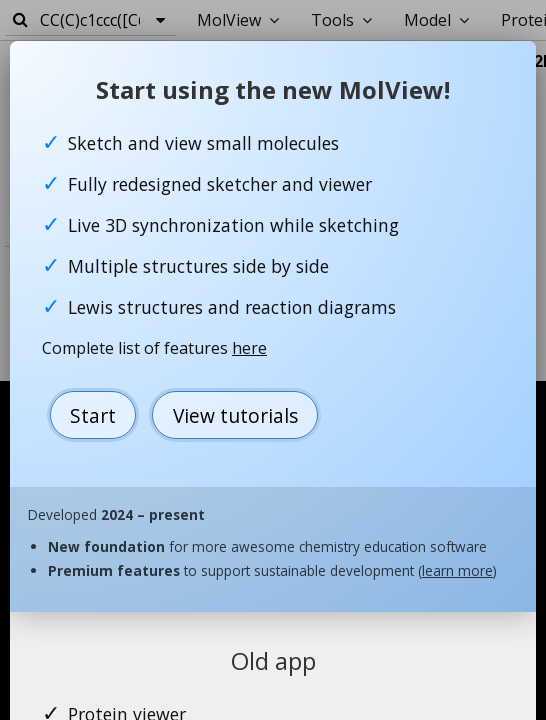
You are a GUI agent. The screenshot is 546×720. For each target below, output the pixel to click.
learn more (457, 570)
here (249, 348)
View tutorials (235, 415)
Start (93, 415)
